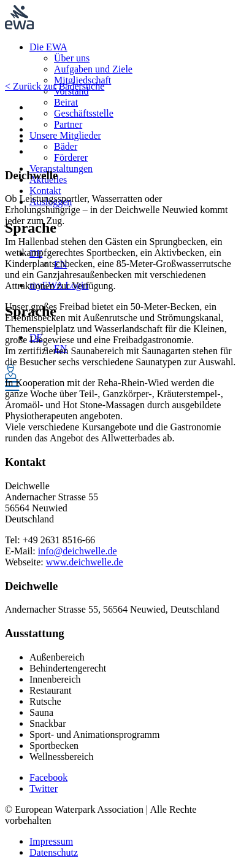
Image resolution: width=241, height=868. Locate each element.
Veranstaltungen (61, 169)
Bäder (66, 146)
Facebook (48, 777)
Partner (68, 124)
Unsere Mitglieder (65, 135)
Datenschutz (54, 852)
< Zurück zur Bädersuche (55, 86)
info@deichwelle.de (78, 551)
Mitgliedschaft (82, 80)
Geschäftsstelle (84, 113)
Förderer (71, 157)
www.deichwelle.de (85, 562)
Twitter (44, 789)
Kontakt (45, 191)
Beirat (66, 102)
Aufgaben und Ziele (93, 69)
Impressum (51, 841)
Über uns (72, 58)
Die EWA (48, 47)
